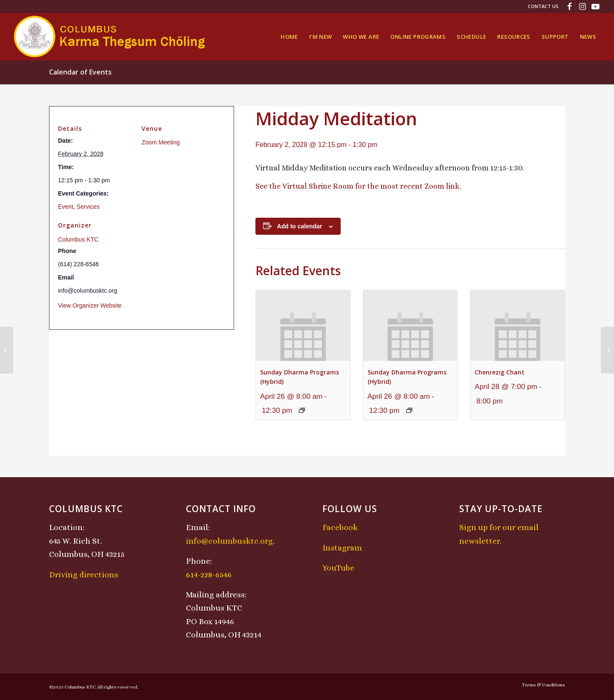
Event (66, 207)
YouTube (338, 568)
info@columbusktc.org (229, 541)
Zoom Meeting (161, 142)
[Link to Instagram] (582, 6)
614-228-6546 (209, 575)
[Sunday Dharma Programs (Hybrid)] (607, 350)
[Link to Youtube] (595, 6)
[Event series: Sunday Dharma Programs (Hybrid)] (302, 410)
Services (88, 207)
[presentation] (303, 325)
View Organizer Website (90, 305)
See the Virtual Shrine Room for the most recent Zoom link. (358, 186)
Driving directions (84, 575)
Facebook (340, 527)
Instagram (342, 548)
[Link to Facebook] (569, 6)
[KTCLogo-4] (110, 37)
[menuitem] (541, 6)
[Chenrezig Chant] (7, 350)
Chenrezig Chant (500, 372)
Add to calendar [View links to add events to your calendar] (300, 226)
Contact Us (543, 6)
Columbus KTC (78, 239)
